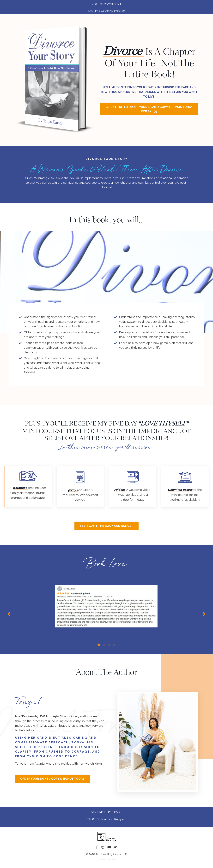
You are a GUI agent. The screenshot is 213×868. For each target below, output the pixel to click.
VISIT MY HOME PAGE (106, 812)
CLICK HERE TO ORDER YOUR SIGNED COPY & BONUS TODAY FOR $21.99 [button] (149, 109)
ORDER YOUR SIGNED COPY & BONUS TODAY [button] (52, 779)
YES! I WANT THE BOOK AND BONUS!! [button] (106, 527)
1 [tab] (99, 645)
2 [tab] (104, 645)
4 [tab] (114, 645)
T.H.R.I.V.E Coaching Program (107, 819)
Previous (9, 614)
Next (204, 614)
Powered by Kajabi (106, 860)
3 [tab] (109, 645)
